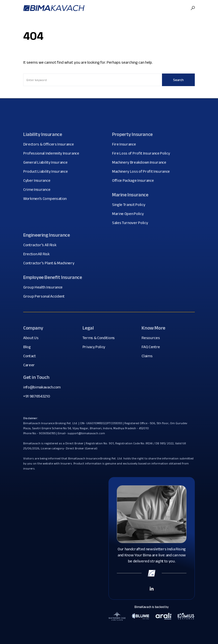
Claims (149, 356)
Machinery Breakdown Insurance (141, 162)
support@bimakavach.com (86, 433)
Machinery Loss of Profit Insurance (143, 171)
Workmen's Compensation (47, 199)
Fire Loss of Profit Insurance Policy (143, 153)
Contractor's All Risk (42, 245)
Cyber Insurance (39, 181)
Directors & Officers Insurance (50, 144)
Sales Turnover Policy (132, 223)
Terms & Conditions (101, 338)
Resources (153, 338)
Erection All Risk (38, 254)
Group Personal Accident (46, 296)
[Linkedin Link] (152, 588)
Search (178, 80)
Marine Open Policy (130, 214)
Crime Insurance (39, 190)
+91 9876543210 (37, 396)
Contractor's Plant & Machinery (51, 263)
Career (31, 365)
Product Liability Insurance (47, 171)
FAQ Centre (153, 347)
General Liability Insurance (47, 162)
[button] (193, 8)
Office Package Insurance (135, 181)
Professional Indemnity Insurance (53, 153)
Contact (31, 356)
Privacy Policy (96, 347)
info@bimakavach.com (42, 387)
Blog (29, 347)
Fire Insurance (126, 144)
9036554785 (47, 433)
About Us (33, 338)
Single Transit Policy (130, 205)
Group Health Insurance (45, 287)
